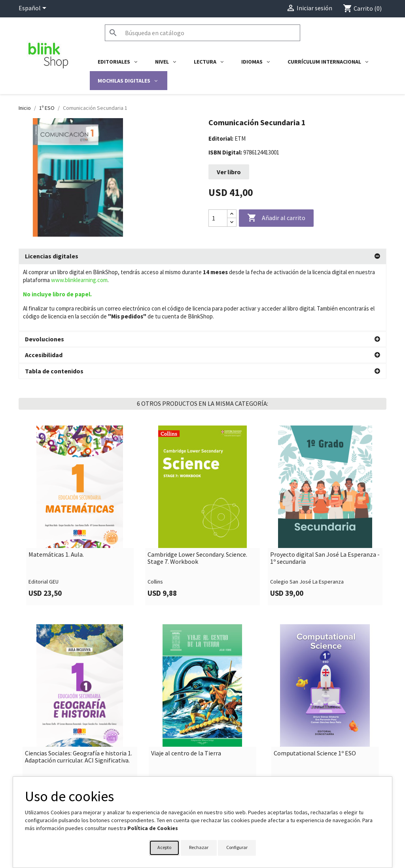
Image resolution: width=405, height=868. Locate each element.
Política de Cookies (153, 828)
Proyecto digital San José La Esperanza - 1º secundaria (325, 517)
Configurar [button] (237, 847)
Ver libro (229, 172)
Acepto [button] (164, 847)
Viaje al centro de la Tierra (186, 712)
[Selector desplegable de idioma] (34, 9)
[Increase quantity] (232, 214)
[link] (80, 474)
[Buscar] (202, 33)
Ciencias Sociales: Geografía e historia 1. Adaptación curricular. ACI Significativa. (79, 715)
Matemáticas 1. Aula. (56, 513)
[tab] (202, 256)
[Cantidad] (218, 218)
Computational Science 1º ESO (315, 712)
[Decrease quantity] (232, 222)
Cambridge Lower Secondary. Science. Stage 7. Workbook (197, 517)
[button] (202, 256)
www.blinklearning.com (79, 280)
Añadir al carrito (276, 218)
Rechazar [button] (199, 847)
